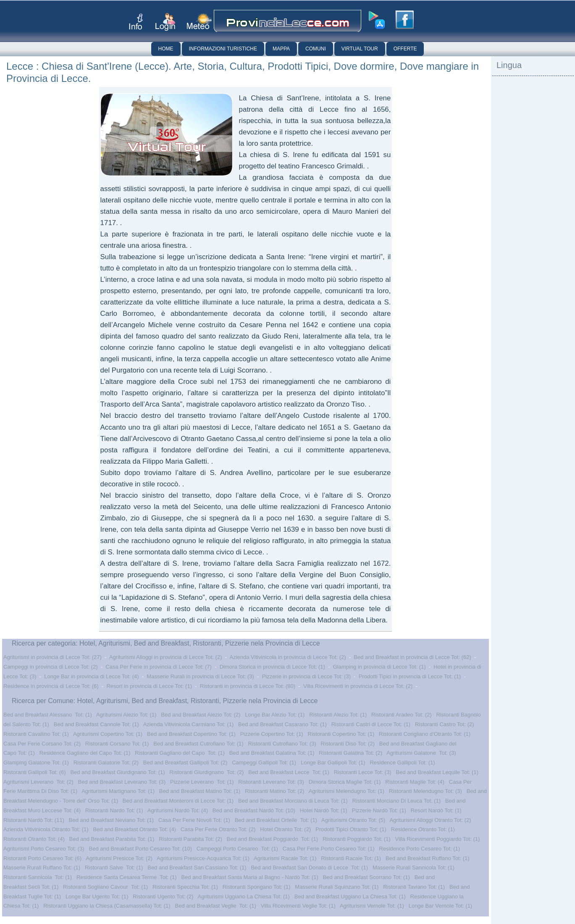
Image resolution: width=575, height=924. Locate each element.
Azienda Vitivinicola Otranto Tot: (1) (46, 829)
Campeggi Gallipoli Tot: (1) (264, 763)
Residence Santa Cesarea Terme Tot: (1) (127, 877)
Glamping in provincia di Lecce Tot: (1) (379, 667)
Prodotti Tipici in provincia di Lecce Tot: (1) (410, 676)
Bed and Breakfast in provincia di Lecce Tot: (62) (412, 657)
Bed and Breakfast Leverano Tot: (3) (122, 782)
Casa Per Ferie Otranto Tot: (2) (218, 829)
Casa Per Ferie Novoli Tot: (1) (194, 820)
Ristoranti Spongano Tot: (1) (257, 887)
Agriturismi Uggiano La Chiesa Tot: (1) (244, 896)
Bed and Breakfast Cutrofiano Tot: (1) (198, 744)
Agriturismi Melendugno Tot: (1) (347, 791)
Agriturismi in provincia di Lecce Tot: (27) (53, 657)
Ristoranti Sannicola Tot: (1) (38, 877)
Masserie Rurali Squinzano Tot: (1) (337, 887)
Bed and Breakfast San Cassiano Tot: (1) (197, 868)
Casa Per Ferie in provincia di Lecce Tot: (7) (159, 667)
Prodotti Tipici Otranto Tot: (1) (351, 829)
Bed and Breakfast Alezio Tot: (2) (201, 715)
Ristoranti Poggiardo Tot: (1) (357, 839)
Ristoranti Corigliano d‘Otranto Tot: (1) (425, 734)
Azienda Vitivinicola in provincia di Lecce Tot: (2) (288, 657)
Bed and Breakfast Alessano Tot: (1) (48, 715)
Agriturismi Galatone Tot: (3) (421, 753)
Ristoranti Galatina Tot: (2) (351, 753)
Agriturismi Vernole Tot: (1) (372, 906)
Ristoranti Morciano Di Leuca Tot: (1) (396, 801)
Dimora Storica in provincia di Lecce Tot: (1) (272, 667)
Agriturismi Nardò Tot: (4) (178, 810)
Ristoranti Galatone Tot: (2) (106, 763)
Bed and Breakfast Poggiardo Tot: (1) (272, 839)
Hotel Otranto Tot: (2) (285, 829)
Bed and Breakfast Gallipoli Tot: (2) (185, 763)
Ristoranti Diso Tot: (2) (348, 744)
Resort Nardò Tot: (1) (436, 810)
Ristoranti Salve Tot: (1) (114, 868)
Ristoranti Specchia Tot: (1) (185, 887)
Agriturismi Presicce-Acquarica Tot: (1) (203, 858)
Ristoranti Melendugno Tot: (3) (425, 791)
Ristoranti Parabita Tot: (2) (190, 839)
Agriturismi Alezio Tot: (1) (126, 715)
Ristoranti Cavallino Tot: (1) (36, 734)
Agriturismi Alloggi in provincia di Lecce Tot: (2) (166, 657)
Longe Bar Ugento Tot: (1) (97, 896)
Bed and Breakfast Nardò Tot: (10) (254, 810)
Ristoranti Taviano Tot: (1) (414, 887)
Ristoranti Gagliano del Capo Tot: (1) (180, 753)
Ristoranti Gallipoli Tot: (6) (35, 772)
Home (166, 49)
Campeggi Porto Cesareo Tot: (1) (237, 849)
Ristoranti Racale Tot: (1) (351, 858)
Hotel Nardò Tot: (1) (324, 810)
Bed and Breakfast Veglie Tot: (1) (215, 906)
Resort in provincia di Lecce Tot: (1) (149, 686)
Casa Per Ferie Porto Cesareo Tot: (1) (329, 849)
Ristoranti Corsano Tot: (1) (117, 744)
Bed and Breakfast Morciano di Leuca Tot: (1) (293, 801)
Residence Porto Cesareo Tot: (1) (419, 849)
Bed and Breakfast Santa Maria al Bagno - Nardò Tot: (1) (249, 877)
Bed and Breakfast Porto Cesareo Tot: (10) (140, 849)
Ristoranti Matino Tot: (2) (274, 791)
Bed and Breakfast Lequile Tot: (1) (437, 772)
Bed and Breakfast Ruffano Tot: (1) (428, 858)
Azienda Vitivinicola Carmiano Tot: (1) (189, 724)
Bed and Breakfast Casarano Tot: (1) (282, 724)
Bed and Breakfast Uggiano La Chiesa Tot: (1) (350, 896)
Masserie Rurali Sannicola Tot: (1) (414, 868)
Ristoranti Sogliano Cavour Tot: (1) (105, 887)
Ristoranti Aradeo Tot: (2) (402, 715)
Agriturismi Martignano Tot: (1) (118, 791)
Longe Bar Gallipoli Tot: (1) (333, 763)
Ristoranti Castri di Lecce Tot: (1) (371, 724)
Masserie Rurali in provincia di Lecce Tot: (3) (200, 676)
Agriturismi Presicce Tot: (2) (119, 858)
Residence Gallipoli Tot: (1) (402, 763)
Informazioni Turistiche (223, 49)
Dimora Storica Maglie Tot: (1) (345, 782)
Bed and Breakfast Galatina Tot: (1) (272, 753)
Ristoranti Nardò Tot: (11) (34, 820)
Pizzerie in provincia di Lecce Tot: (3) (306, 676)
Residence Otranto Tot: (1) (423, 829)
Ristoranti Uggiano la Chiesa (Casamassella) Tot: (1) (107, 906)
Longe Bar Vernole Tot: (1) (441, 906)
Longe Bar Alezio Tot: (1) (275, 715)
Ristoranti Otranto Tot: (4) (34, 839)
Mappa (281, 49)
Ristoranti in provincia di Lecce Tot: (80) (248, 686)
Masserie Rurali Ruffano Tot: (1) (42, 868)
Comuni (316, 49)
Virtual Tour (360, 49)
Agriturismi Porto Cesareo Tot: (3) (44, 849)
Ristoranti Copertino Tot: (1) (341, 734)
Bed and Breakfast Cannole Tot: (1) (96, 724)
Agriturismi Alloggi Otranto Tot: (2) (430, 820)
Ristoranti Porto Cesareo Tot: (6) (42, 858)
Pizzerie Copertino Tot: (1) (272, 734)
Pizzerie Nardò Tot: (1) (379, 810)
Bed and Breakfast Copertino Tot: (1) (191, 734)
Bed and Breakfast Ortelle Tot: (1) (276, 820)
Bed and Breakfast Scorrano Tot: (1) (366, 877)
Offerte (405, 49)
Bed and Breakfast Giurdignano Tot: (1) (117, 772)
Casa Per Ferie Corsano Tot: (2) (42, 744)
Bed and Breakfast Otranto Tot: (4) (134, 829)
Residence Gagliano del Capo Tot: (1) (85, 753)
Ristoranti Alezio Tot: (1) (338, 715)
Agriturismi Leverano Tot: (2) (38, 782)
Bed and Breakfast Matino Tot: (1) (200, 791)
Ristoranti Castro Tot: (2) (445, 724)
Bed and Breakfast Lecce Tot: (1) (289, 772)
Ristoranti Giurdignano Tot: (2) (207, 772)
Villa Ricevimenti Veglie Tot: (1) (298, 906)
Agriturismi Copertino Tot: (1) (108, 734)
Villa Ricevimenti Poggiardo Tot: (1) (437, 839)
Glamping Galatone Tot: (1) (36, 763)
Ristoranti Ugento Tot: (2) (163, 896)
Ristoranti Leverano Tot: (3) (271, 782)
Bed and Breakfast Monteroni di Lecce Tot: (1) (178, 801)
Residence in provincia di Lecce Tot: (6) (51, 686)
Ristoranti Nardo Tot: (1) (114, 810)
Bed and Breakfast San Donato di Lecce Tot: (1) (309, 868)
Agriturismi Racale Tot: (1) (285, 858)
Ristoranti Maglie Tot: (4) (415, 782)
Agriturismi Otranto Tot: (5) (353, 820)
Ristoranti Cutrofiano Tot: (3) (282, 744)
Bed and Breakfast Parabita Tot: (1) (112, 839)
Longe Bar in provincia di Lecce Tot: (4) (91, 676)
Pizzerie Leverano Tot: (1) (202, 782)
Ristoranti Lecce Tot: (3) (363, 772)
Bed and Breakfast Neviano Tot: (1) (111, 820)
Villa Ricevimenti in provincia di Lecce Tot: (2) (358, 686)
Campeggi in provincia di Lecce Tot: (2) (51, 667)
